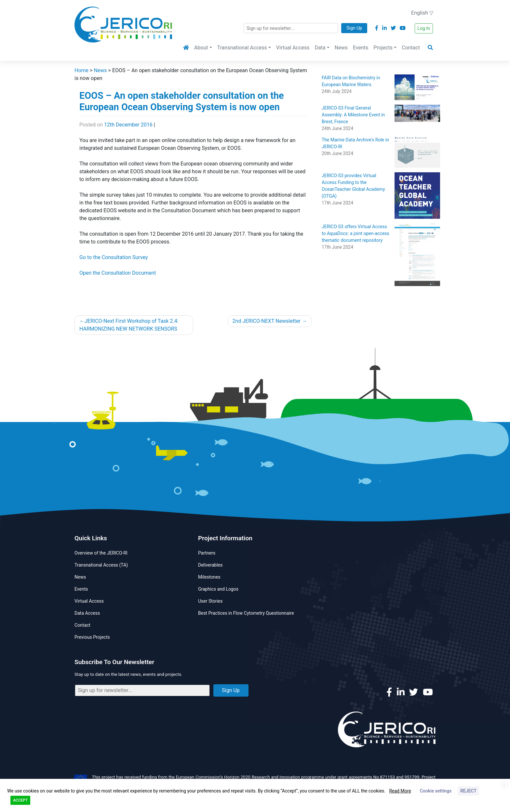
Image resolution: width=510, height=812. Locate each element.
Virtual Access (293, 48)
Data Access (87, 613)
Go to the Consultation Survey (114, 257)
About (201, 48)
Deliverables (210, 565)
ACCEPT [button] (20, 800)
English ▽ (422, 13)
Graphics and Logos (218, 589)
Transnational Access (242, 48)
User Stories (210, 601)
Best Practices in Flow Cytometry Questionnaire (246, 613)
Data (320, 48)
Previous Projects (92, 637)
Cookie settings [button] (436, 791)
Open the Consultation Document (118, 273)
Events (361, 48)
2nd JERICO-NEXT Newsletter (267, 321)
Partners (207, 553)
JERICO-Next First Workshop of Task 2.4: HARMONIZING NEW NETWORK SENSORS (129, 325)
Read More (400, 791)
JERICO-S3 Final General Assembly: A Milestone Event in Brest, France (353, 115)
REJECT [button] (468, 791)
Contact (411, 48)
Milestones (209, 577)
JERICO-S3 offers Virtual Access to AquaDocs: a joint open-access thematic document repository (356, 233)
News (341, 48)
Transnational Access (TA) (101, 565)
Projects (383, 48)
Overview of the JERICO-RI (101, 553)
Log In (424, 28)
